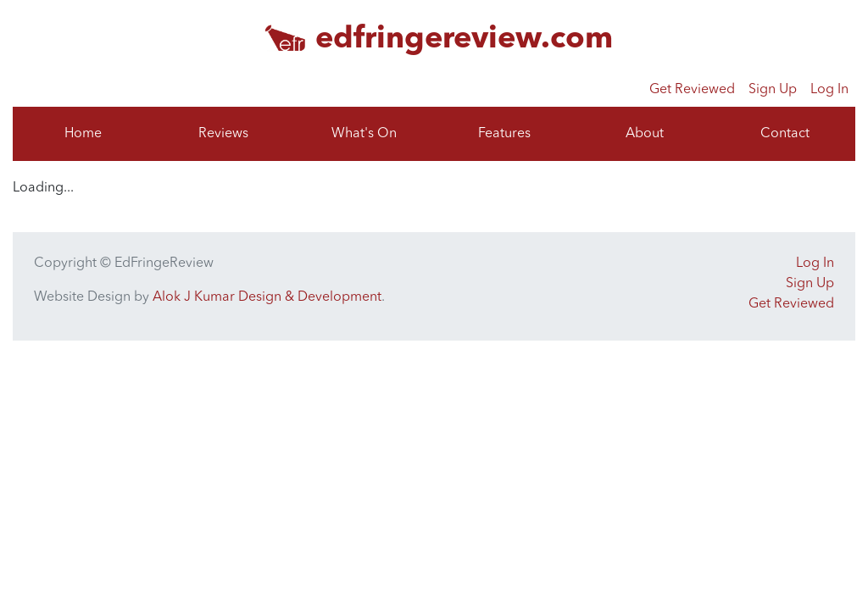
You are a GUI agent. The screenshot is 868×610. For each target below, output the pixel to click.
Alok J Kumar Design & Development (267, 297)
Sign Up (773, 90)
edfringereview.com (464, 40)
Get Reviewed (692, 90)
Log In (829, 90)
